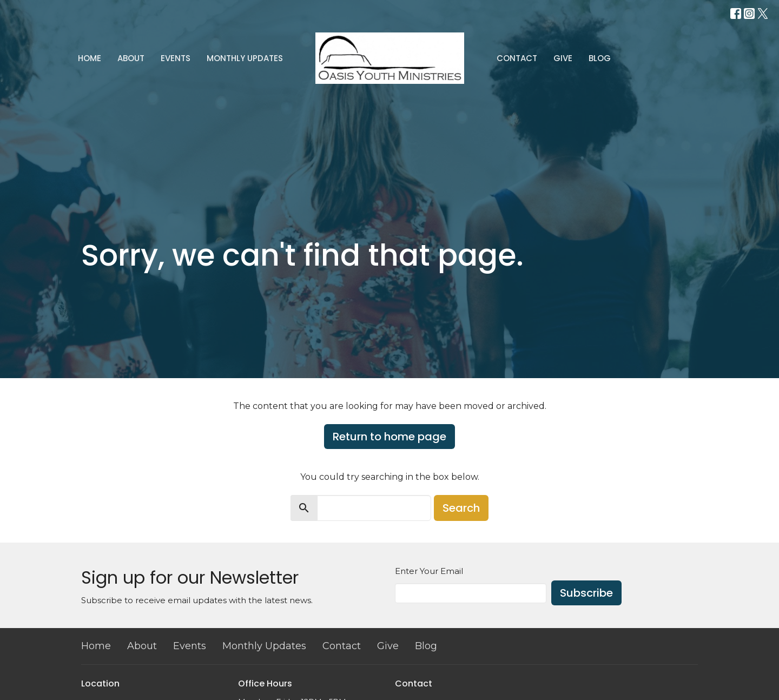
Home (90, 58)
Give (563, 58)
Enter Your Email (429, 571)
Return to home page (389, 437)
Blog (600, 58)
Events (176, 58)
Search (461, 508)
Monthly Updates (245, 58)
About (131, 58)
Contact (517, 58)
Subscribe (586, 593)
